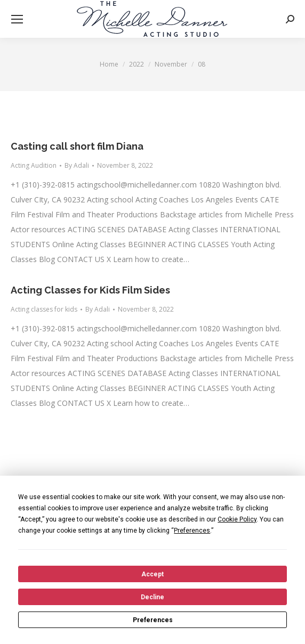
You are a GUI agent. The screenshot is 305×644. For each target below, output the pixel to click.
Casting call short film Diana (77, 146)
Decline (152, 597)
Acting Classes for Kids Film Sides (90, 290)
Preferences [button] (192, 531)
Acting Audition (34, 165)
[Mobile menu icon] (17, 19)
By (77, 165)
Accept (152, 574)
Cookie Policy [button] (237, 519)
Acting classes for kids (44, 309)
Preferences (153, 620)
